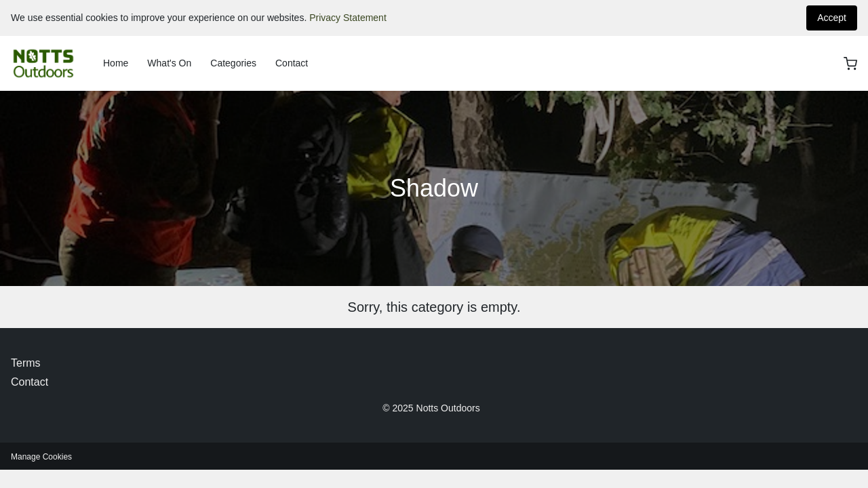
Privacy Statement (348, 18)
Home (116, 63)
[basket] (850, 64)
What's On (169, 63)
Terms (26, 363)
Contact (292, 63)
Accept (832, 18)
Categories (233, 63)
